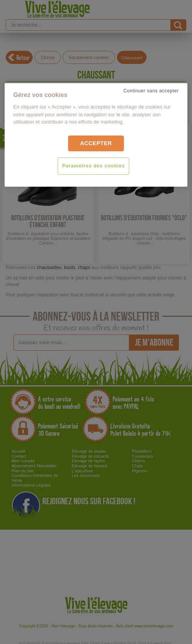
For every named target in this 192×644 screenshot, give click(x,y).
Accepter (96, 143)
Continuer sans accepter (151, 91)
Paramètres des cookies (93, 166)
